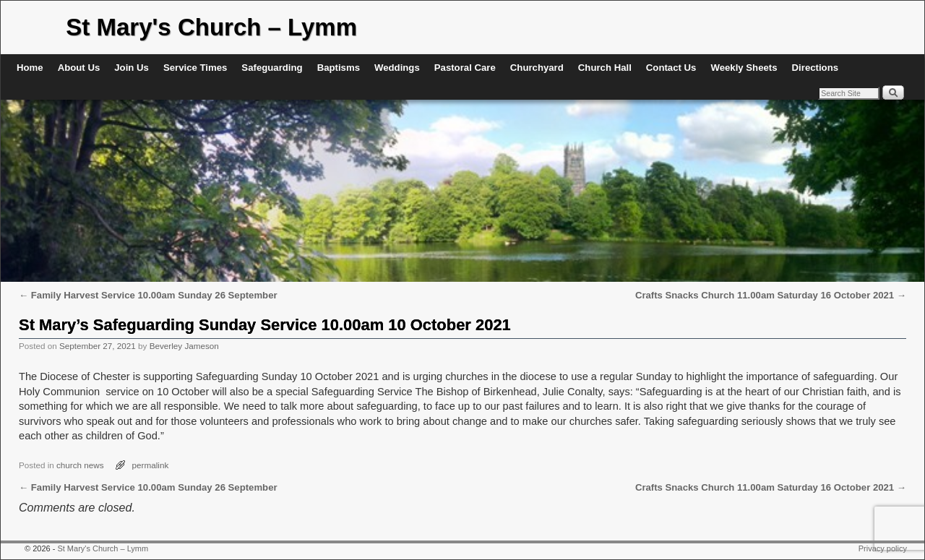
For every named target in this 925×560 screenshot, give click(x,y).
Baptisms (339, 68)
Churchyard (537, 68)
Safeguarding (272, 68)
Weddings (397, 68)
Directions (816, 68)
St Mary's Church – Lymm (211, 27)
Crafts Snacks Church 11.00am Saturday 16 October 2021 (771, 295)
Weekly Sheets (744, 68)
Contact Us (671, 68)
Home (30, 68)
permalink (151, 465)
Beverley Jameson (184, 346)
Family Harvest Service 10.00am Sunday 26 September (148, 295)
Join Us (132, 68)
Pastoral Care (465, 68)
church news (80, 465)
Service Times (195, 68)
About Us (79, 68)
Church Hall (605, 68)
